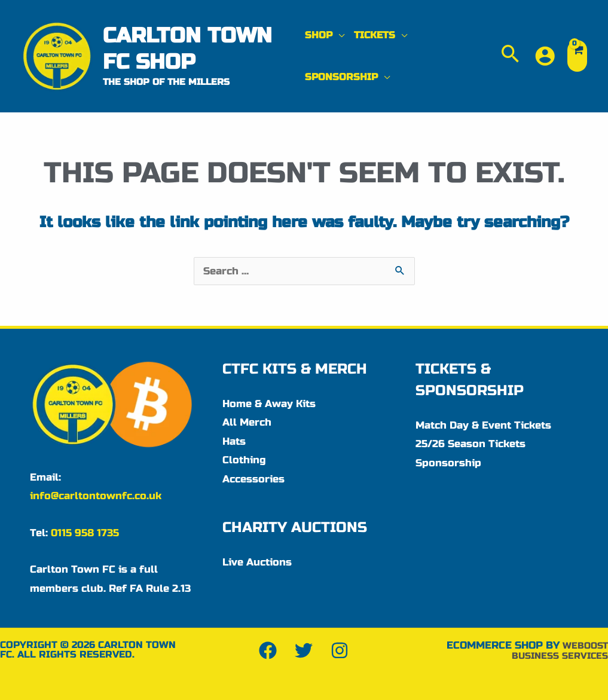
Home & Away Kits (269, 404)
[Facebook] (268, 650)
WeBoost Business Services (554, 650)
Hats (234, 441)
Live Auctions (257, 562)
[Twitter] (304, 650)
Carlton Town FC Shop (187, 49)
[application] (338, 35)
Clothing (244, 460)
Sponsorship (448, 463)
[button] (325, 35)
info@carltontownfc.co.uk (96, 496)
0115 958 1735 (85, 533)
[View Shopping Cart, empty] (577, 56)
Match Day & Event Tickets (483, 425)
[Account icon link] (545, 56)
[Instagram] (340, 650)
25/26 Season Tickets (470, 444)
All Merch (247, 422)
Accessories (253, 479)
